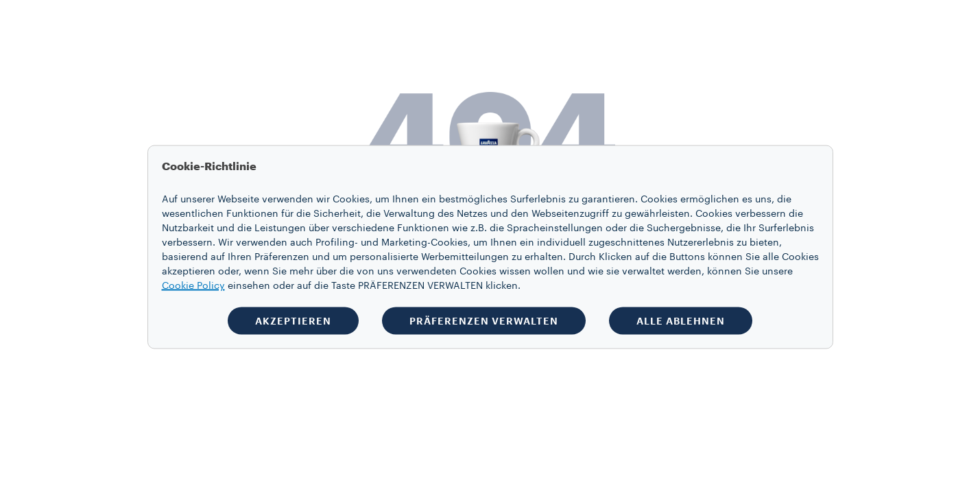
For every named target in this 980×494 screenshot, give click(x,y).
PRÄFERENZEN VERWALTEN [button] (484, 321)
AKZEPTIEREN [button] (293, 321)
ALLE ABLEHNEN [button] (681, 321)
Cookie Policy (193, 286)
